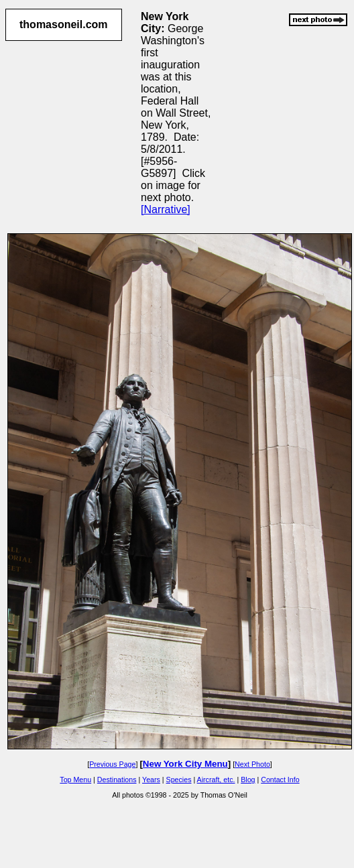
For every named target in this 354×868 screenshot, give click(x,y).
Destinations (117, 780)
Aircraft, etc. (216, 780)
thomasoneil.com (64, 24)
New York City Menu (185, 764)
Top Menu (75, 780)
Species (179, 780)
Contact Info (280, 780)
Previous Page (112, 764)
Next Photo (252, 764)
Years (151, 780)
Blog (248, 780)
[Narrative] (166, 209)
